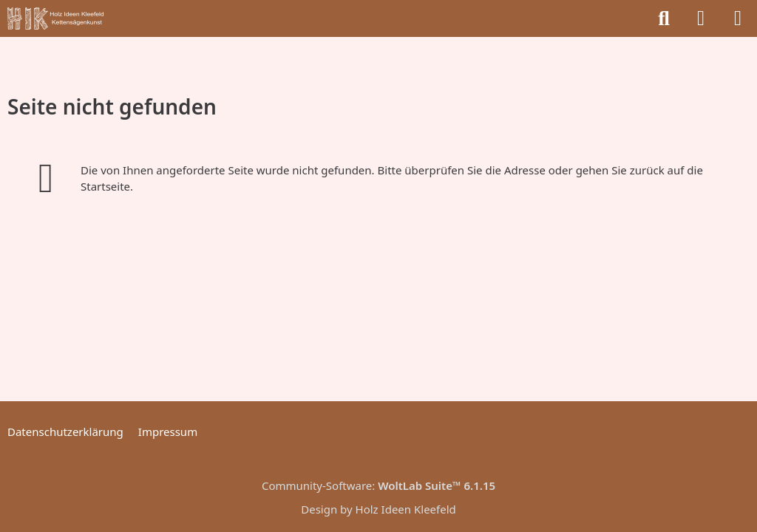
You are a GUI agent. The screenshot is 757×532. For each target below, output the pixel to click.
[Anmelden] (701, 18)
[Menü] (738, 18)
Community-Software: (378, 485)
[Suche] (664, 18)
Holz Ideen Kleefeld (406, 509)
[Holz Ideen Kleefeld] (55, 18)
